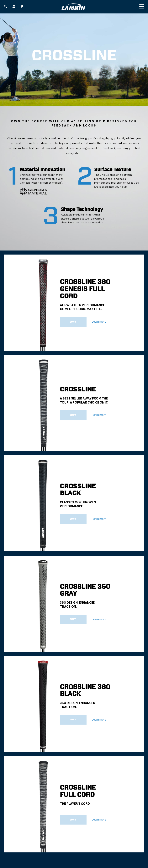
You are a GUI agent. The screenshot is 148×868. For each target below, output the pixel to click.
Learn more (99, 322)
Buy (74, 322)
